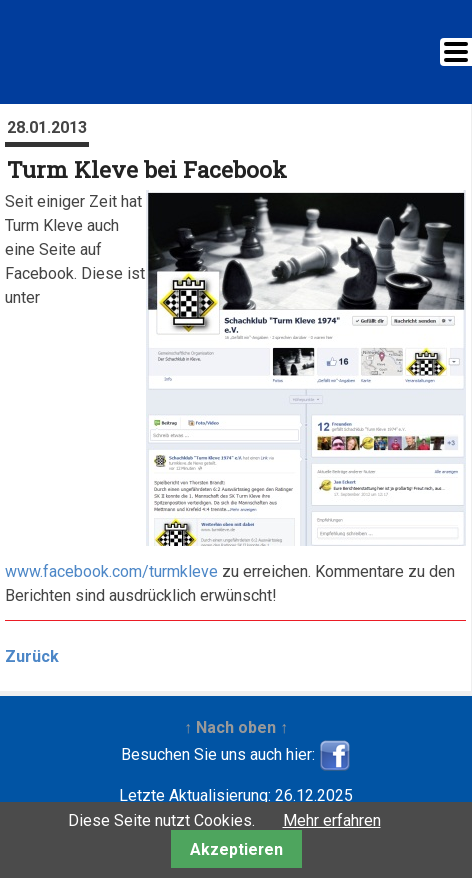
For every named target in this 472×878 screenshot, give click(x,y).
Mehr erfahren (332, 820)
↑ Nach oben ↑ (236, 727)
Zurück (32, 656)
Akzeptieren (236, 849)
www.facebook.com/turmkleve (111, 571)
